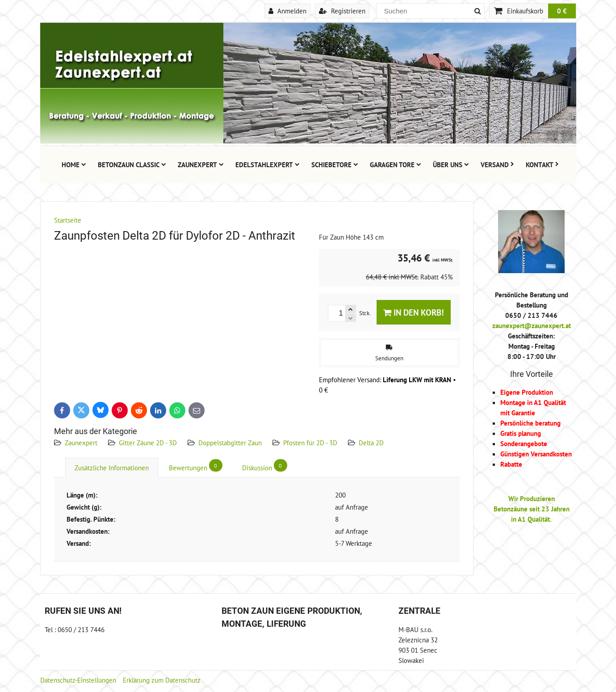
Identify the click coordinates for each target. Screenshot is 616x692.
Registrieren (342, 11)
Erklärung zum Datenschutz (162, 680)
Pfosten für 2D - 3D (310, 443)
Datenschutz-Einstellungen (78, 680)
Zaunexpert (201, 165)
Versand (497, 165)
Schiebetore (335, 165)
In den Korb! (414, 312)
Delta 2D (371, 443)
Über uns (451, 165)
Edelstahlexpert (268, 165)
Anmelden (287, 11)
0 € (562, 11)
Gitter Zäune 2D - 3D (148, 443)
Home (74, 165)
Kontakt (542, 165)
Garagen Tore (396, 165)
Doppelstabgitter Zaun (230, 443)
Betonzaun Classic (132, 165)
